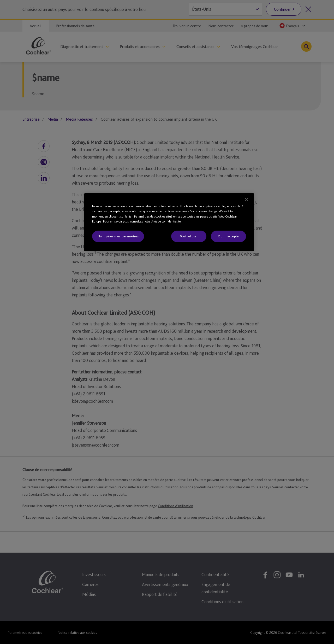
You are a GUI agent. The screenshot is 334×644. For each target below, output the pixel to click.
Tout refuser (189, 236)
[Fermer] (247, 200)
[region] (169, 222)
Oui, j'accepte (228, 236)
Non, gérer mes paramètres (118, 236)
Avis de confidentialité (166, 221)
